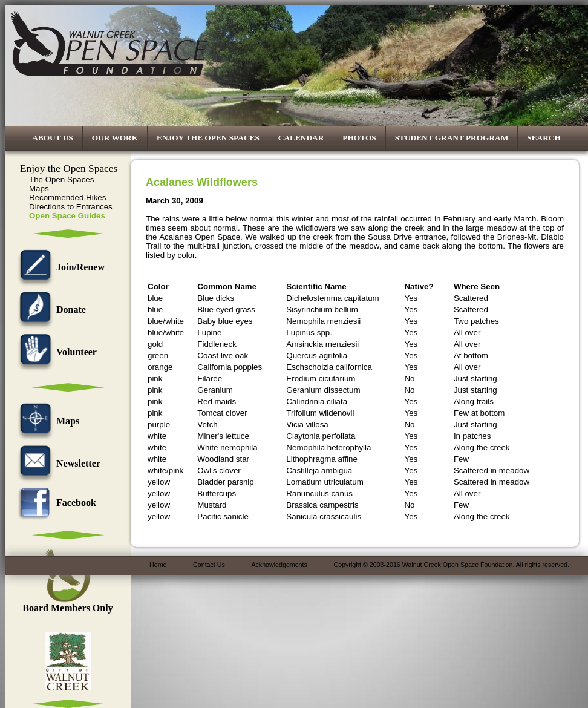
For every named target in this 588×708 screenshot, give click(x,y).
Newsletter (57, 463)
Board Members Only (67, 604)
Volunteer (55, 352)
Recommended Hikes (67, 198)
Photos (359, 138)
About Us (53, 138)
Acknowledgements (279, 565)
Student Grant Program (452, 138)
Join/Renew (59, 267)
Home (158, 565)
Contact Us (209, 565)
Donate (50, 310)
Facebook (55, 503)
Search (544, 138)
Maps (39, 188)
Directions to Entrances (71, 207)
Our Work (115, 138)
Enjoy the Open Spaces (208, 138)
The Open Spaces (61, 179)
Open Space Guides (67, 216)
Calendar (301, 138)
